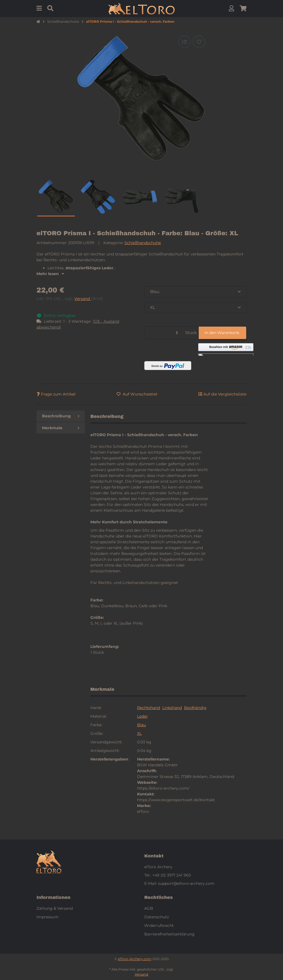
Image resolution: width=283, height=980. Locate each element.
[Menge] (164, 333)
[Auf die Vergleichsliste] (185, 42)
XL (139, 733)
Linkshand (172, 708)
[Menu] (39, 8)
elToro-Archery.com (135, 959)
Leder (142, 716)
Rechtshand (149, 708)
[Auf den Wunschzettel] (199, 42)
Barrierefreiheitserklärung (169, 934)
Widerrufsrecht (159, 925)
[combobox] (195, 292)
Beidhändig (195, 708)
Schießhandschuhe (143, 243)
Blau (141, 725)
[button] (231, 8)
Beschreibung (61, 416)
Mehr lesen (50, 274)
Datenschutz (157, 917)
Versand (83, 299)
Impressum (48, 917)
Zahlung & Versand (55, 908)
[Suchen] (50, 8)
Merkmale (61, 428)
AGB (149, 908)
